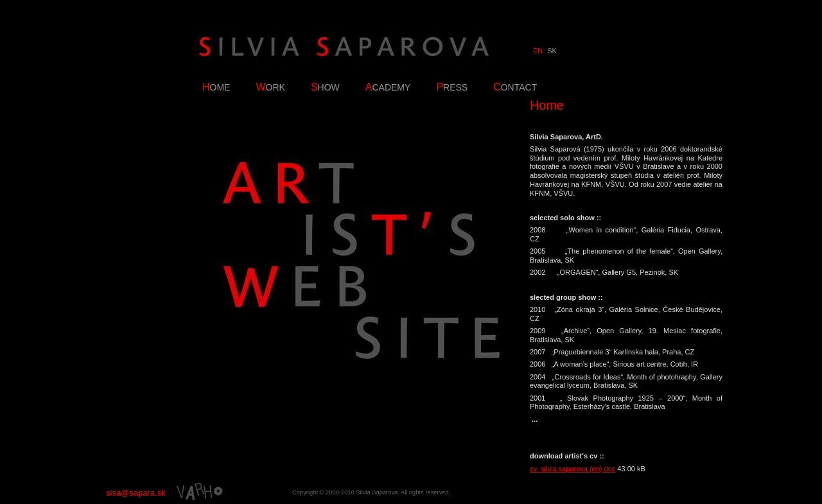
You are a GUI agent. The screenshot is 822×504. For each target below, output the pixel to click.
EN (538, 51)
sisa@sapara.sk (136, 493)
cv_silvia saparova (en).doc (573, 469)
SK (552, 51)
